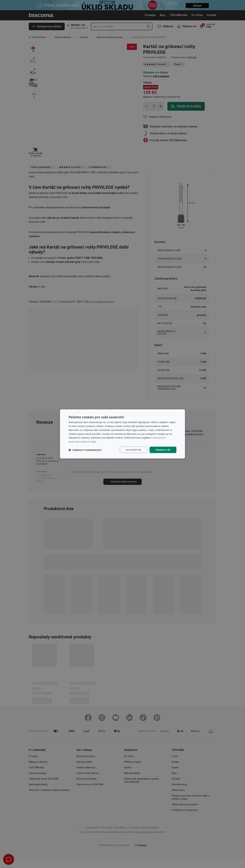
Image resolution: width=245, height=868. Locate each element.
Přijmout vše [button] (162, 450)
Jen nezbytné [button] (132, 450)
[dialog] (122, 434)
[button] (85, 450)
